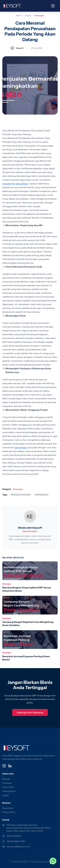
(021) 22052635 (14, 836)
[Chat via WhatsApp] (53, 861)
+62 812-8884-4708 (16, 841)
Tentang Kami (9, 791)
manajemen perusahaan (15, 184)
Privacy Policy (9, 812)
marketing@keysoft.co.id (18, 847)
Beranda (6, 779)
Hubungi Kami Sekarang (30, 712)
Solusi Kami (8, 808)
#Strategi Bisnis (42, 495)
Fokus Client (8, 787)
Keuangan (39, 15)
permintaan (21, 447)
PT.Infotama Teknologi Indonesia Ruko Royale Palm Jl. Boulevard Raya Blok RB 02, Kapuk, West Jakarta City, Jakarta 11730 (29, 828)
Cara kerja (7, 783)
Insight (28, 15)
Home (19, 15)
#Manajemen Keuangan (21, 495)
